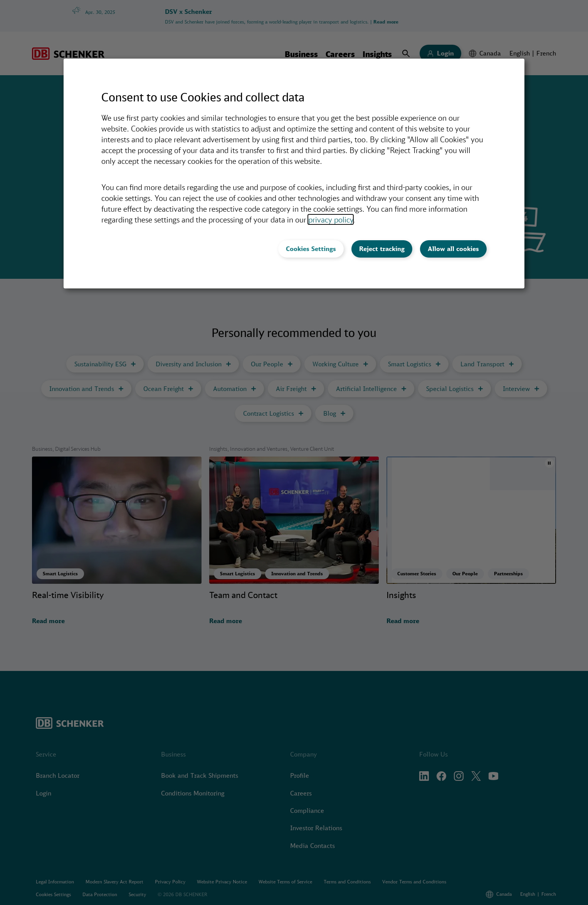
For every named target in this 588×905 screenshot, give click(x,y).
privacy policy (331, 219)
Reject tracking (382, 249)
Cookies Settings (311, 249)
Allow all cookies (453, 249)
